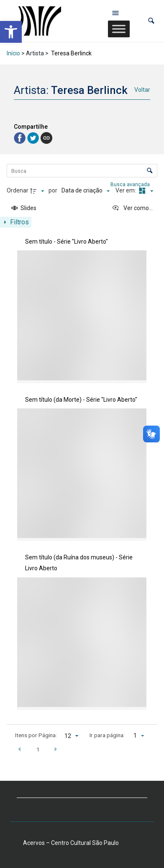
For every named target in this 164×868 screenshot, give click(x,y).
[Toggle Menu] (119, 29)
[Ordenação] (86, 191)
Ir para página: (107, 735)
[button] (151, 21)
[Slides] (24, 208)
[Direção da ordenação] (38, 191)
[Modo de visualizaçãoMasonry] (145, 191)
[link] (11, 32)
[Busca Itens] (82, 171)
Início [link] (13, 53)
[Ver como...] (132, 208)
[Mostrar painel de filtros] (16, 222)
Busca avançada (131, 184)
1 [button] (38, 749)
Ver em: (126, 190)
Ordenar (18, 190)
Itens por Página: (36, 735)
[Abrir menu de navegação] (115, 13)
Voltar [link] (142, 90)
